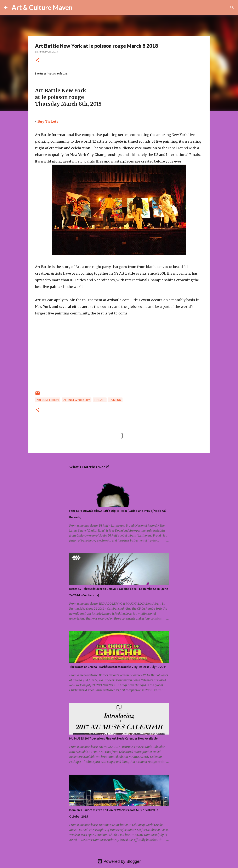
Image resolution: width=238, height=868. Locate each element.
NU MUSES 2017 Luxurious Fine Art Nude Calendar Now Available (113, 738)
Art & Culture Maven (42, 7)
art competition (48, 400)
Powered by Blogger (119, 861)
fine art (100, 400)
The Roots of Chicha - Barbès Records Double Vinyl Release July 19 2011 (118, 667)
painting (115, 400)
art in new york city (77, 400)
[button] (38, 61)
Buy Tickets (48, 121)
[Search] (78, 7)
